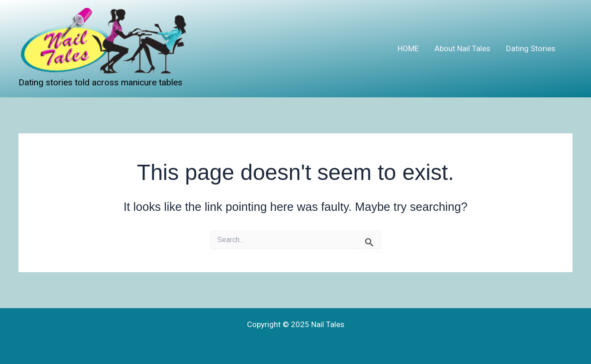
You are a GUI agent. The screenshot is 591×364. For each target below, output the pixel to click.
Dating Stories (531, 48)
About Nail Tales (462, 48)
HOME (408, 48)
